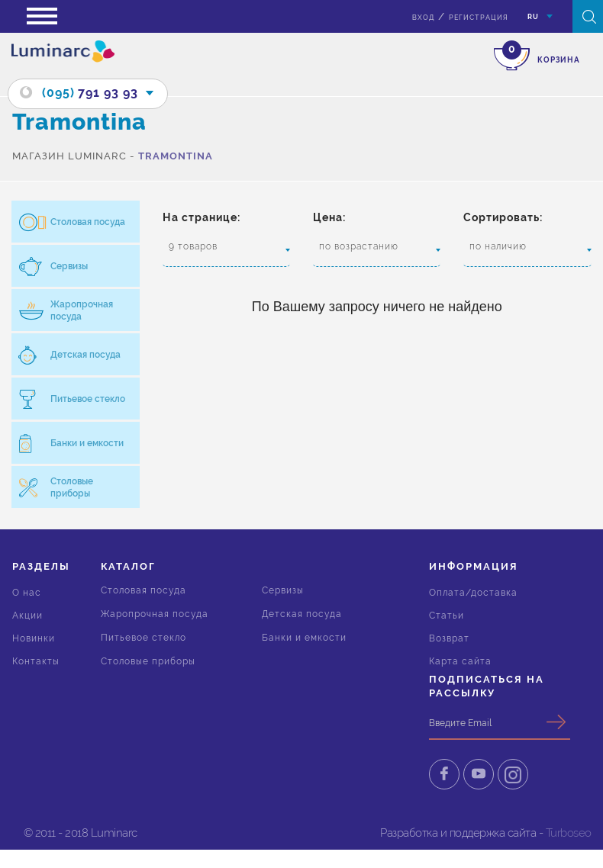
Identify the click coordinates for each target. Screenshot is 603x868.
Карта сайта (460, 661)
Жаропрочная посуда (155, 614)
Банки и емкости (304, 638)
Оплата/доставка (473, 593)
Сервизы (283, 590)
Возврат (449, 638)
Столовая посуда (143, 590)
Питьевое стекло (143, 638)
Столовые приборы (148, 661)
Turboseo (569, 833)
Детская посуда (302, 614)
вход (423, 18)
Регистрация (479, 18)
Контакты (36, 661)
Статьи (447, 616)
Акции (27, 616)
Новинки (34, 638)
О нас (27, 593)
